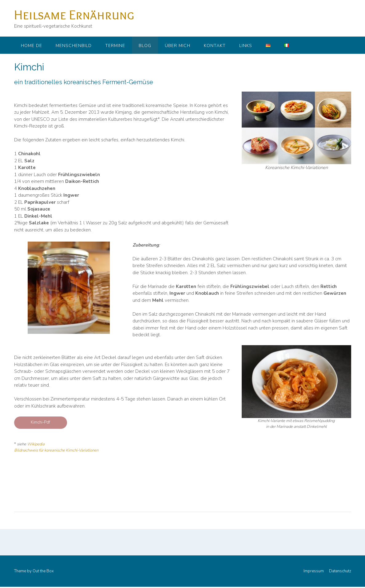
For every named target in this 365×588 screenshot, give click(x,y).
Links (246, 46)
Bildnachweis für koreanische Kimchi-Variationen (56, 450)
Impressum (314, 571)
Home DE (32, 46)
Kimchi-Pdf (40, 422)
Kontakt (215, 46)
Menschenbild (74, 46)
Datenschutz (340, 571)
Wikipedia (36, 444)
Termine (115, 46)
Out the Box (43, 571)
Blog (145, 46)
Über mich (178, 46)
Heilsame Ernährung (74, 14)
